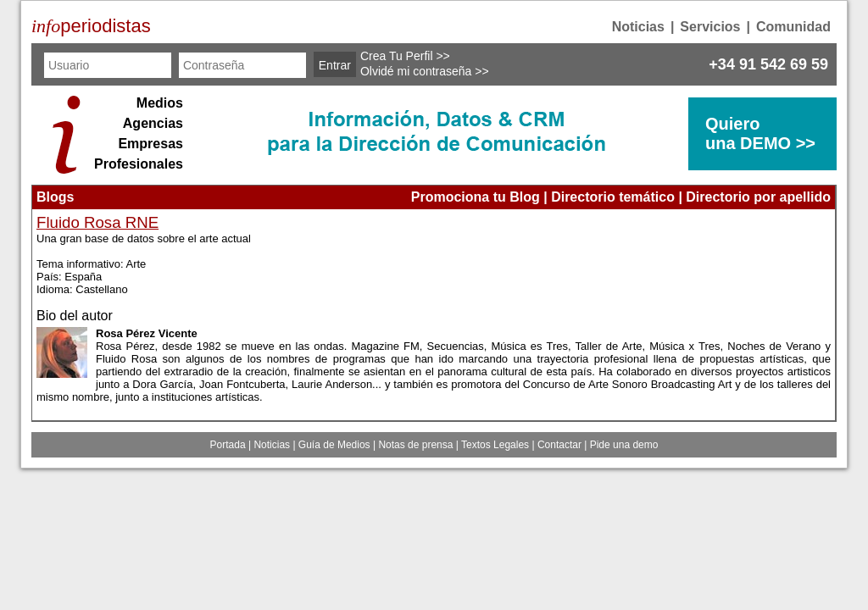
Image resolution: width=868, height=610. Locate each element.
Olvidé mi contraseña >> (425, 71)
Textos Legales (495, 445)
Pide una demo (624, 445)
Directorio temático (613, 197)
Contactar (559, 445)
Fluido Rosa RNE (97, 222)
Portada (228, 445)
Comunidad (793, 27)
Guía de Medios (334, 445)
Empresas (150, 144)
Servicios (710, 27)
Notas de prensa (415, 445)
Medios (160, 103)
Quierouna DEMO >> (760, 133)
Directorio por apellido (758, 197)
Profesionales (139, 164)
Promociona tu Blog (476, 197)
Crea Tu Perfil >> (405, 56)
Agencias (153, 123)
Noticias (638, 27)
